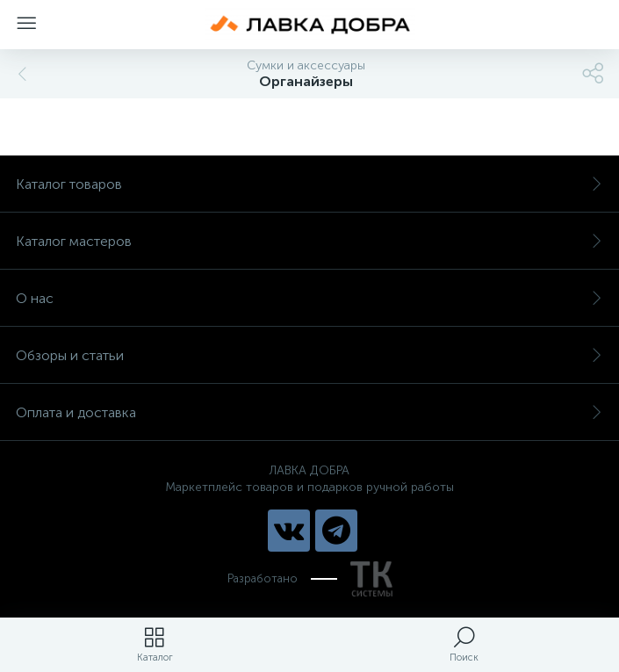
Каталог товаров (309, 184)
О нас (309, 298)
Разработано (310, 579)
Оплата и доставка (309, 412)
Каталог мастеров (309, 241)
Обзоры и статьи (309, 355)
